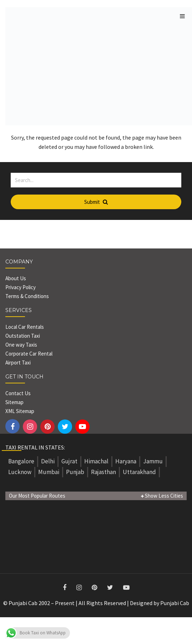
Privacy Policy (21, 287)
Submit (96, 202)
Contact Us (18, 393)
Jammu (153, 461)
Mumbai (49, 472)
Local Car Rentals (25, 327)
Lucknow (20, 472)
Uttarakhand (139, 472)
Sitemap (14, 402)
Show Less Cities (162, 496)
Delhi (48, 461)
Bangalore (21, 461)
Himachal (96, 461)
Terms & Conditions (27, 296)
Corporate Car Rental (29, 354)
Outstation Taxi (23, 336)
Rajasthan (103, 472)
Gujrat (69, 461)
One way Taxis (21, 345)
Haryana (126, 461)
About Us (16, 278)
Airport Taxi (19, 363)
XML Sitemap (20, 411)
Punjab (75, 472)
